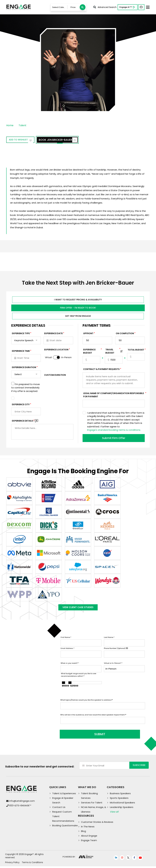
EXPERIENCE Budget (92, 352)
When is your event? (70, 667)
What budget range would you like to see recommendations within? (79, 678)
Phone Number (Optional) (116, 652)
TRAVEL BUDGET (113, 352)
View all (114, 813)
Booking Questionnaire (65, 827)
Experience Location (56, 350)
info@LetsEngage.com (22, 803)
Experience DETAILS (23, 422)
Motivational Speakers (122, 804)
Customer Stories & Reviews (97, 824)
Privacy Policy (12, 864)
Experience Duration (24, 368)
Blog (83, 833)
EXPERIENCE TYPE (21, 334)
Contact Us (59, 809)
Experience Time (21, 352)
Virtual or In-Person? (113, 667)
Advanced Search (105, 7)
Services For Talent (92, 804)
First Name (66, 641)
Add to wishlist (24, 140)
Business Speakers (120, 795)
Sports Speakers (119, 800)
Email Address (67, 652)
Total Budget (136, 351)
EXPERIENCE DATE (53, 334)
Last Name (109, 641)
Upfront (88, 334)
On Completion (125, 334)
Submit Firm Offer (114, 439)
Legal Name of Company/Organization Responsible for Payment (114, 396)
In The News (88, 828)
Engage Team (89, 842)
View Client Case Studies (78, 609)
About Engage (89, 837)
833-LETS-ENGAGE (20, 807)
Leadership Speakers (122, 809)
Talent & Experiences (64, 795)
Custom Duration (55, 376)
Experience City (21, 405)
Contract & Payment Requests (101, 370)
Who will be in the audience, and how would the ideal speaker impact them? (93, 718)
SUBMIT (83, 736)
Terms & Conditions (32, 864)
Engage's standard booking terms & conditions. (114, 431)
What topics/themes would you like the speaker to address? (87, 704)
